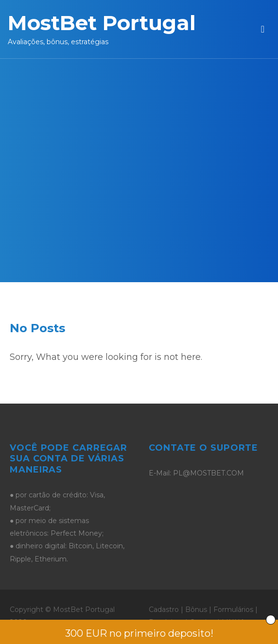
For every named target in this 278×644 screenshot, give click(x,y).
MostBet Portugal (102, 23)
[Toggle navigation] (263, 29)
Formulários (233, 610)
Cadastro (164, 610)
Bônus (196, 610)
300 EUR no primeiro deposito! (139, 633)
